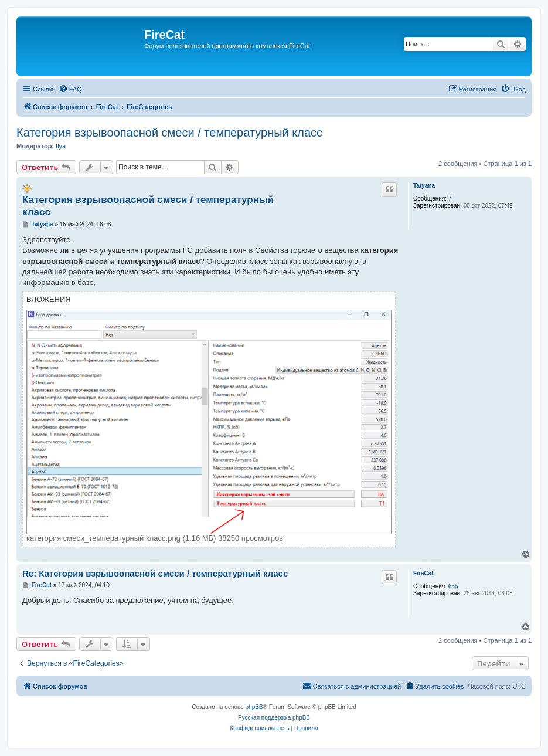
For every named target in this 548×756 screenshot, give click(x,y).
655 (453, 586)
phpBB (254, 707)
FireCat (423, 573)
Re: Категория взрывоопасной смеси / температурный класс (155, 573)
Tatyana (424, 186)
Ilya (61, 146)
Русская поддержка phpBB (274, 718)
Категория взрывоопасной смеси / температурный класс (169, 133)
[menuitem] (70, 89)
